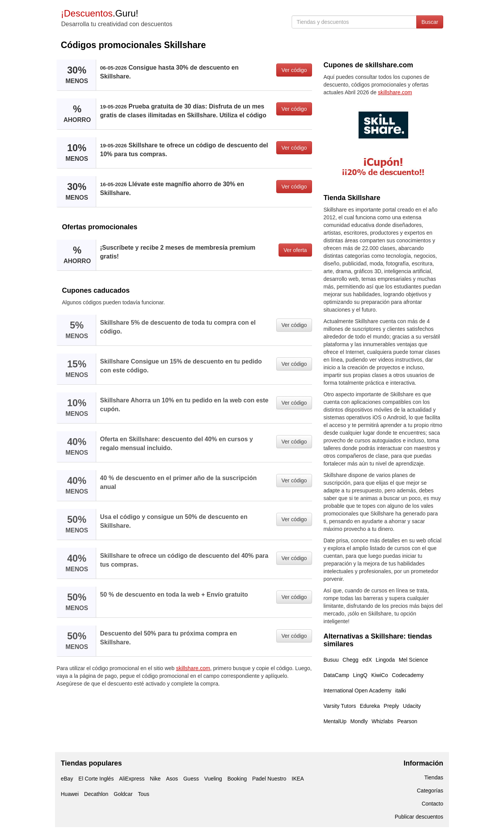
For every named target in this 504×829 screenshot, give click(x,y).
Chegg (350, 660)
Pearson (407, 721)
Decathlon (96, 794)
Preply (391, 706)
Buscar (430, 22)
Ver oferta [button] (295, 250)
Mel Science (413, 660)
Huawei (70, 794)
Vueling (213, 779)
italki (401, 691)
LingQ (360, 675)
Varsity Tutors (340, 706)
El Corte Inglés (96, 779)
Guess (191, 779)
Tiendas (434, 777)
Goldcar (123, 794)
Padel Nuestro (269, 779)
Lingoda (386, 660)
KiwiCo (380, 675)
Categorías (430, 791)
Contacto (432, 804)
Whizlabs (383, 721)
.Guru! (99, 13)
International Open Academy (358, 691)
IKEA (298, 779)
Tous (144, 794)
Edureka (370, 706)
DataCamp (336, 675)
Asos (172, 779)
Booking (237, 779)
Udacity (412, 706)
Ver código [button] (294, 70)
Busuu (331, 660)
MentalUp (335, 721)
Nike (155, 779)
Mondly (359, 721)
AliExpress (132, 779)
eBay (67, 779)
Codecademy (408, 675)
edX (367, 660)
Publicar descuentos (419, 817)
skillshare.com (193, 668)
